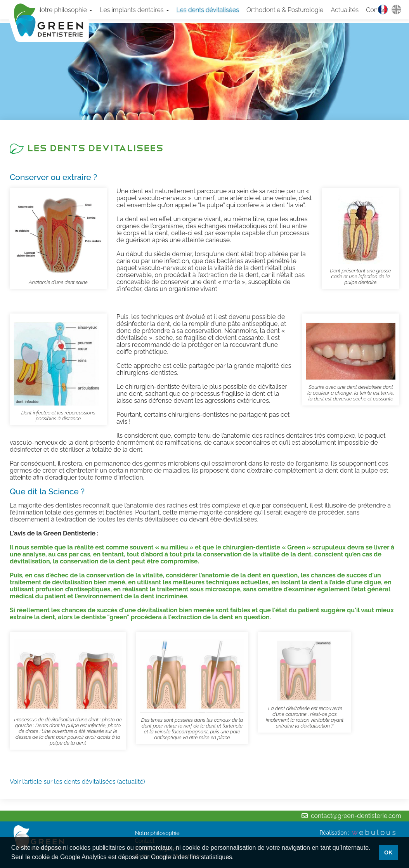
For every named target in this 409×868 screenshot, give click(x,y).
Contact (377, 10)
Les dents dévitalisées (208, 10)
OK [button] (388, 852)
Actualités (345, 10)
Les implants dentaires (134, 10)
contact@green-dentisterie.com (356, 816)
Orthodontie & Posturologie (285, 10)
